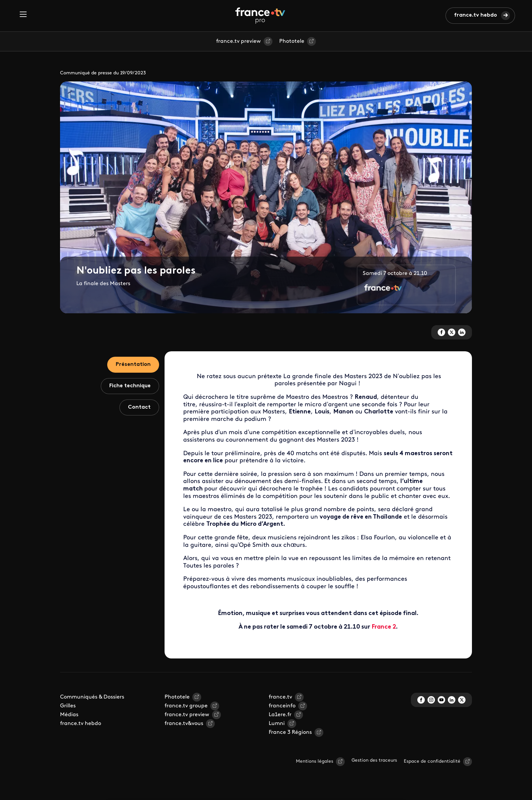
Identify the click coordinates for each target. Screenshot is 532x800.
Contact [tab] (139, 407)
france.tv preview (239, 41)
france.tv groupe (186, 706)
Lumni (277, 724)
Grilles (68, 706)
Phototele (292, 41)
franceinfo (282, 706)
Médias (69, 715)
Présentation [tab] (133, 365)
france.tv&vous (184, 724)
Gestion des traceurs (374, 760)
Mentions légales (315, 761)
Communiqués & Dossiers (92, 697)
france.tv (280, 697)
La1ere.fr (280, 715)
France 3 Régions (290, 732)
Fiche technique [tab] (130, 386)
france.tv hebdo (476, 15)
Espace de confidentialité (432, 761)
